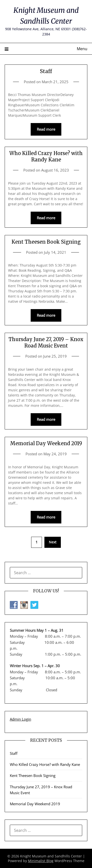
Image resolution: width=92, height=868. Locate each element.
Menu (82, 49)
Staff (46, 71)
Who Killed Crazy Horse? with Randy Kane (46, 156)
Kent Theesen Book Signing (46, 242)
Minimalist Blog (41, 861)
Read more (46, 129)
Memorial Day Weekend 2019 (46, 443)
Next (53, 542)
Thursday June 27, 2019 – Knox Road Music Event (46, 342)
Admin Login (20, 719)
